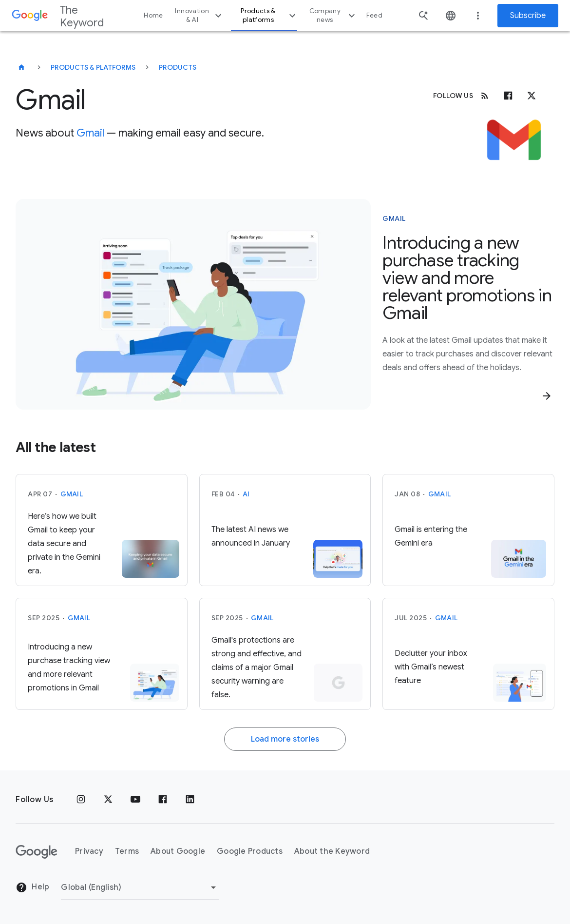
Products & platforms (269, 15)
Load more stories (285, 739)
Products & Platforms (93, 67)
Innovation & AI (199, 15)
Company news (333, 15)
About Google (178, 851)
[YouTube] (135, 800)
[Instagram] (81, 800)
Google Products (250, 851)
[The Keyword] (21, 67)
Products (178, 67)
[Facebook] (508, 96)
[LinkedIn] (190, 800)
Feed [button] (374, 15)
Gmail (90, 133)
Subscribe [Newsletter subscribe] (528, 16)
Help (32, 887)
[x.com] (532, 96)
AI (246, 494)
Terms (127, 851)
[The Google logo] (37, 852)
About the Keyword (332, 851)
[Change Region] (140, 887)
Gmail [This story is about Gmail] (394, 218)
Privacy (89, 851)
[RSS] (485, 96)
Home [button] (153, 15)
